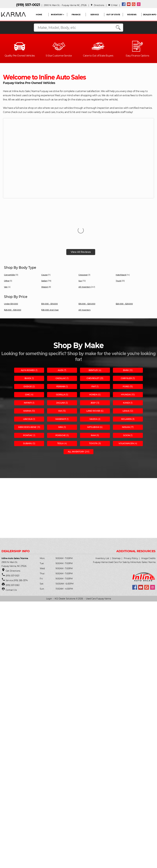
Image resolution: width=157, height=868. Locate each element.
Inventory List (102, 528)
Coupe (44, 245)
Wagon (45, 257)
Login (49, 569)
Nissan (126, 397)
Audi (60, 340)
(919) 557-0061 (13, 555)
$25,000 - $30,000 (13, 280)
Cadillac (61, 348)
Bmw (126, 340)
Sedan (44, 251)
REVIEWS (132, 14)
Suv (80, 251)
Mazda (93, 389)
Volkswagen (126, 414)
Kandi (126, 373)
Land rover (93, 381)
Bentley (93, 340)
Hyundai (126, 365)
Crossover (83, 245)
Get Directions (13, 541)
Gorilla (61, 365)
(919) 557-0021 (28, 5)
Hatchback (121, 245)
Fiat (94, 357)
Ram (93, 405)
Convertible (9, 245)
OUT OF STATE (113, 14)
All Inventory (85, 257)
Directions (97, 5)
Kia (60, 381)
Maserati (61, 389)
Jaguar (60, 373)
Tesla (60, 414)
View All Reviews (81, 222)
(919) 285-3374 (20, 551)
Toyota (93, 414)
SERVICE (95, 14)
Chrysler (126, 348)
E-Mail (113, 5)
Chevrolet (93, 348)
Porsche (61, 405)
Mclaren (126, 389)
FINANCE (76, 14)
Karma (27, 381)
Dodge (28, 357)
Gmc (27, 365)
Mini (61, 397)
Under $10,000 (11, 274)
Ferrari (61, 357)
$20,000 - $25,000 (124, 274)
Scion (127, 405)
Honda (93, 365)
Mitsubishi (93, 397)
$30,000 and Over (50, 280)
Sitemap (116, 528)
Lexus (126, 381)
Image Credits (148, 528)
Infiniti (28, 373)
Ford (126, 357)
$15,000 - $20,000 (87, 274)
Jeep (93, 373)
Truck (118, 251)
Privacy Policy (131, 528)
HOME (39, 14)
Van (6, 257)
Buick (28, 348)
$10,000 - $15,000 (50, 274)
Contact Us (11, 560)
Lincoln (28, 389)
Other (7, 251)
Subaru (28, 414)
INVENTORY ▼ (58, 14)
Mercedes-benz (27, 397)
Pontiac (28, 405)
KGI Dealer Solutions (65, 569)
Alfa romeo (28, 340)
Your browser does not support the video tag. (78, 158)
